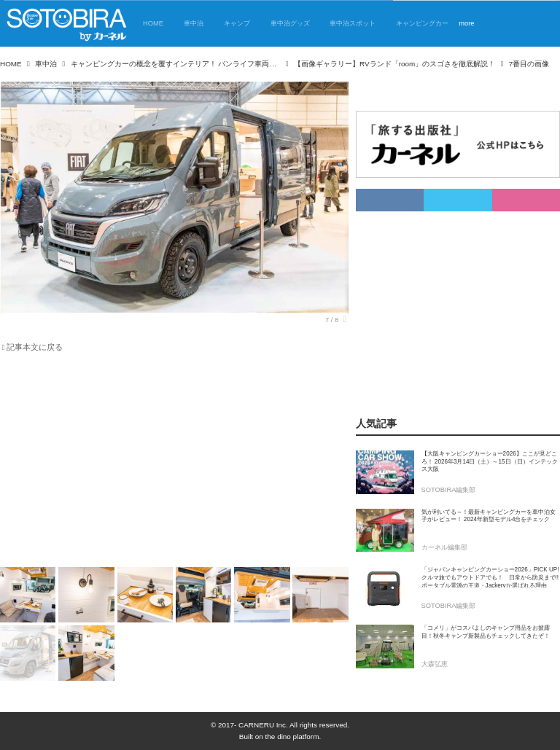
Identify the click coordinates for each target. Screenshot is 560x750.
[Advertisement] (174, 463)
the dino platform (292, 737)
